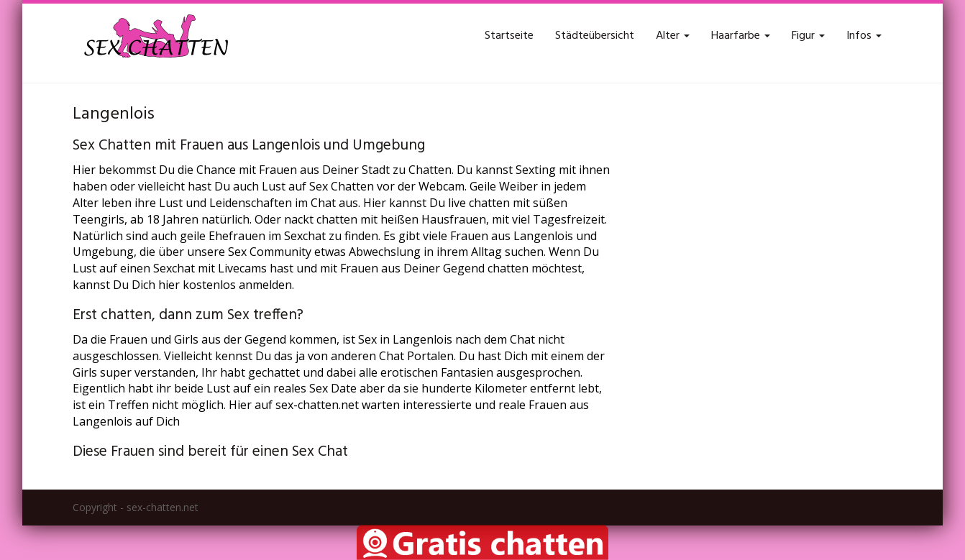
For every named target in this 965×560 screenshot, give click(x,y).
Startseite (509, 36)
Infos (864, 36)
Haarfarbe (741, 36)
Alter (673, 36)
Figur (808, 36)
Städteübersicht (595, 36)
